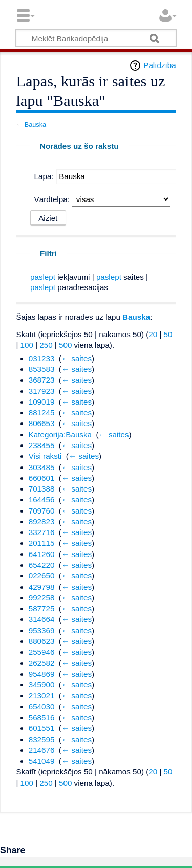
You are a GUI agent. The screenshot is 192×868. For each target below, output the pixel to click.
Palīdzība (159, 65)
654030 (42, 707)
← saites (77, 358)
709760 (42, 511)
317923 (42, 391)
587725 (42, 608)
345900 (42, 685)
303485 (42, 467)
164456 (42, 499)
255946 (42, 652)
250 (46, 345)
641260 (42, 554)
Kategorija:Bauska (60, 435)
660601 (42, 478)
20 (153, 334)
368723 (42, 380)
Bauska (36, 125)
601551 (42, 728)
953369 (42, 630)
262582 (42, 663)
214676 (42, 750)
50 (168, 334)
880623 (42, 641)
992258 (42, 598)
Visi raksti (45, 456)
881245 (42, 413)
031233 (42, 358)
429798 (42, 587)
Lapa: (44, 176)
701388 (42, 489)
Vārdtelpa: (52, 199)
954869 (42, 674)
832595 (42, 739)
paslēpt (43, 277)
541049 (42, 761)
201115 (42, 543)
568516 (42, 717)
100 (27, 345)
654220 (42, 565)
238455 (42, 445)
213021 (42, 695)
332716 (42, 532)
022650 (42, 576)
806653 (42, 423)
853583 (42, 369)
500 (65, 345)
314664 (42, 619)
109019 (42, 402)
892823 (42, 521)
